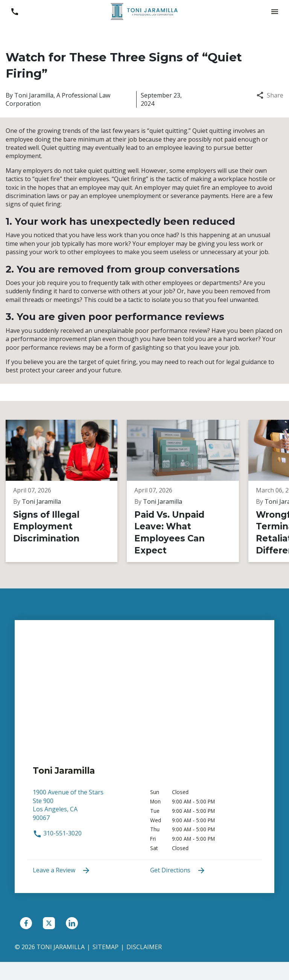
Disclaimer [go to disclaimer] (144, 947)
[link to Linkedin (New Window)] (72, 923)
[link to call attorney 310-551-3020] (14, 11)
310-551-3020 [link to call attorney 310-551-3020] (57, 833)
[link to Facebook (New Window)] (26, 923)
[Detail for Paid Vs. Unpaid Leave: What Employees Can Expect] (185, 491)
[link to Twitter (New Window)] (49, 923)
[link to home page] (144, 11)
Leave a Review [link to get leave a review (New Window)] (62, 871)
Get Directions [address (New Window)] (178, 871)
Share (270, 95)
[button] (275, 11)
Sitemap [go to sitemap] (106, 947)
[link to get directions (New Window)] (86, 809)
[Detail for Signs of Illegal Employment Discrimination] (65, 491)
